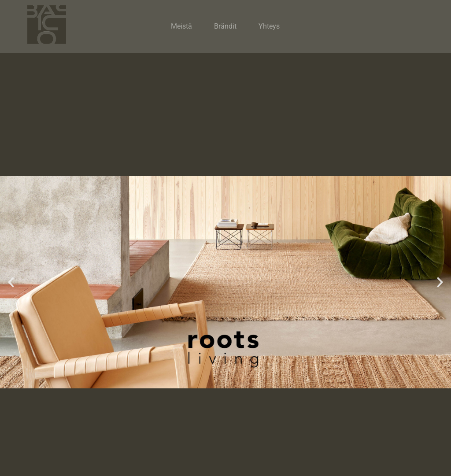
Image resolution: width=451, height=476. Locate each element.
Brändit (225, 26)
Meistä (181, 26)
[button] (11, 282)
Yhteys (269, 26)
